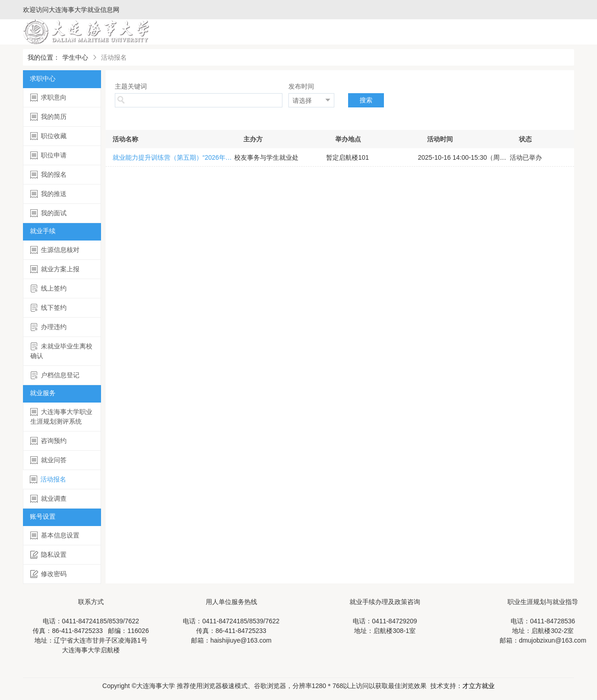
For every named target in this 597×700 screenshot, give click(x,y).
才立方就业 (479, 686)
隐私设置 (48, 555)
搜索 (366, 100)
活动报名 (48, 479)
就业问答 (48, 460)
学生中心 (75, 57)
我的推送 (48, 194)
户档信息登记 (55, 375)
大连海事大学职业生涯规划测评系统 (61, 417)
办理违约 (48, 327)
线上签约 (48, 288)
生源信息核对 (55, 250)
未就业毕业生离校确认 (61, 351)
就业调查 (48, 499)
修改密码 (48, 574)
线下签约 (48, 308)
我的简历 (48, 117)
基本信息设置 (55, 535)
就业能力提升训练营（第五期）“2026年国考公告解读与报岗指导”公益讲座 (173, 157)
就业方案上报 (55, 269)
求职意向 (48, 98)
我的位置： (44, 57)
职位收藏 (48, 136)
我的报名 (48, 175)
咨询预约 (48, 441)
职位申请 (48, 155)
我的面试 (48, 213)
